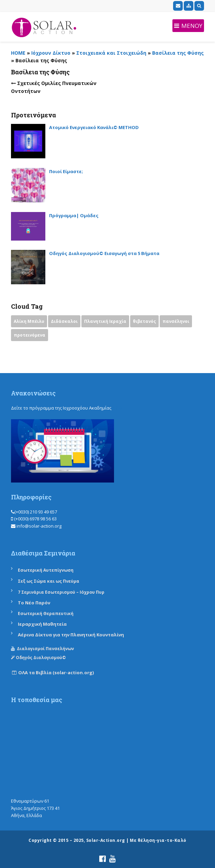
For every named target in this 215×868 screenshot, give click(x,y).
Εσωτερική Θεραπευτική (46, 613)
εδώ (117, 408)
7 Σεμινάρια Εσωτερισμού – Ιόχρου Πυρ (61, 592)
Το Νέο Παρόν (34, 603)
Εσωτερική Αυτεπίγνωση (46, 570)
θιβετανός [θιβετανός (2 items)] (144, 321)
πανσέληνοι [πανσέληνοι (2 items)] (176, 321)
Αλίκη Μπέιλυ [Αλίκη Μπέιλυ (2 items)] (29, 321)
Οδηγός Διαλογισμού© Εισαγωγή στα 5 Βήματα (104, 253)
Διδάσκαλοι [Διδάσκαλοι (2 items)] (64, 321)
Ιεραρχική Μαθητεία (42, 624)
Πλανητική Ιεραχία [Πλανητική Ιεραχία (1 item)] (105, 321)
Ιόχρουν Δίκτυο (51, 53)
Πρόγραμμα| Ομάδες (74, 215)
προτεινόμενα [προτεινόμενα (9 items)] (30, 335)
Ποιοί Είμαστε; (66, 171)
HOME (18, 53)
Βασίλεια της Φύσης (178, 53)
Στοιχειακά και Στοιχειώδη (111, 53)
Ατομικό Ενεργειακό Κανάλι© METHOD (94, 127)
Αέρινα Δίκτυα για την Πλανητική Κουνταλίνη (71, 635)
